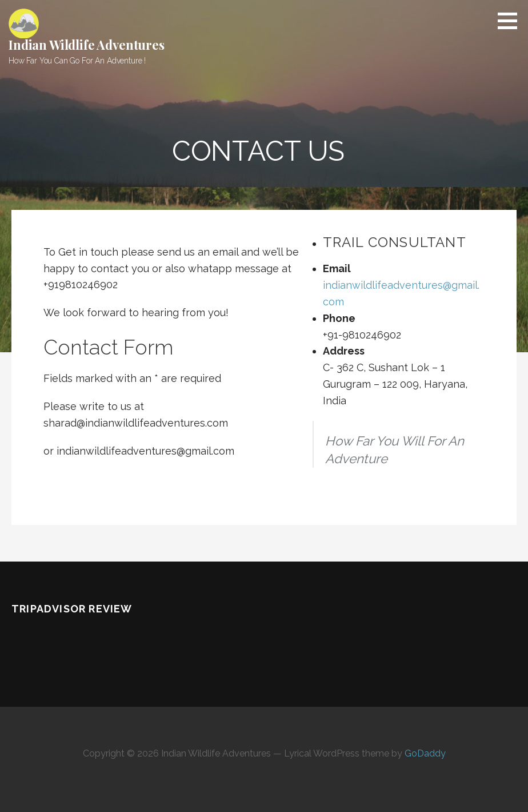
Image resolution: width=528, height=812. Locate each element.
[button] (511, 21)
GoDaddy (425, 753)
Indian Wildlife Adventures (87, 45)
